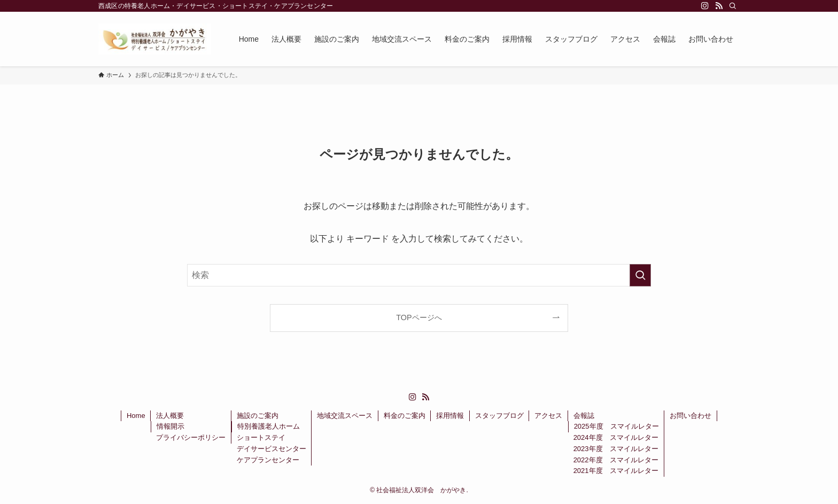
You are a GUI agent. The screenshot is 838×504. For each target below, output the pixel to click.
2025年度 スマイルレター (616, 426)
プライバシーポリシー (191, 437)
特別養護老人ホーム (269, 426)
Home (136, 416)
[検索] (733, 6)
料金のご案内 (405, 416)
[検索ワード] (419, 275)
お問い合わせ (690, 416)
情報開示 (170, 426)
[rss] (719, 6)
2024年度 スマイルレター (616, 437)
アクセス (548, 416)
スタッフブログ (499, 416)
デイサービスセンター (271, 449)
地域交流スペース (345, 416)
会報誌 (584, 416)
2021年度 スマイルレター (616, 471)
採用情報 (450, 416)
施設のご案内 (258, 416)
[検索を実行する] (640, 275)
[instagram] (705, 6)
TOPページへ (419, 317)
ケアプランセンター (268, 460)
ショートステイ (261, 437)
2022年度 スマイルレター (616, 460)
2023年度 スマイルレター (616, 449)
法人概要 (170, 416)
